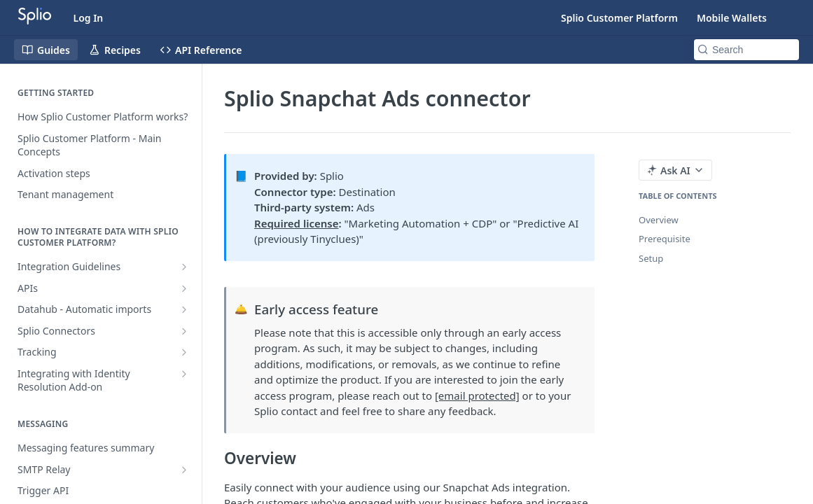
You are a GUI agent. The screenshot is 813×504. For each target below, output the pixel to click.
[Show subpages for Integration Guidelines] (184, 267)
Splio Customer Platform (619, 18)
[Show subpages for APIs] (184, 288)
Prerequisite (665, 239)
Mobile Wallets (732, 18)
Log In (89, 18)
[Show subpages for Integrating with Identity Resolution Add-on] (184, 374)
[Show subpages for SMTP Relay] (184, 470)
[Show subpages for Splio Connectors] (184, 331)
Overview (659, 220)
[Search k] (746, 50)
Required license (296, 223)
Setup (651, 258)
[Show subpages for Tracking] (184, 352)
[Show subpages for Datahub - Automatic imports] (184, 309)
